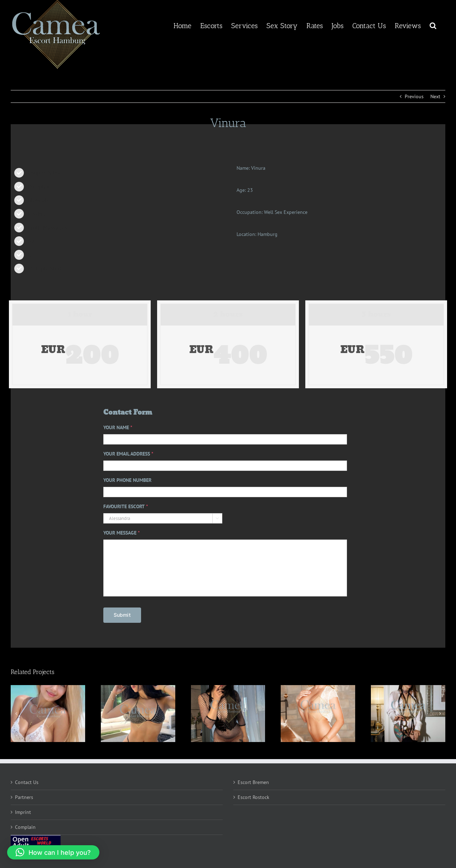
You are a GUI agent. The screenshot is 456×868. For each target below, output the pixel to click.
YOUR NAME (118, 427)
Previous (414, 96)
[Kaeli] (318, 714)
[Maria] (138, 714)
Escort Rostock (253, 797)
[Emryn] (228, 714)
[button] (433, 25)
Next (435, 96)
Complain (25, 827)
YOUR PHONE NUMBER (127, 480)
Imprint (23, 812)
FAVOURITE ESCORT (126, 506)
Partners (24, 797)
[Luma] (408, 714)
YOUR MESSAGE (121, 533)
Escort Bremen (253, 782)
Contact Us (27, 782)
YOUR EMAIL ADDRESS (128, 454)
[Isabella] (48, 714)
